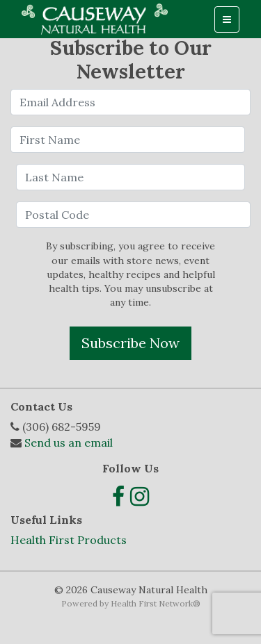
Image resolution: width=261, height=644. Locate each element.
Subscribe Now (130, 343)
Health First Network (152, 603)
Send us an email (69, 443)
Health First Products (69, 540)
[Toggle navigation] (227, 19)
